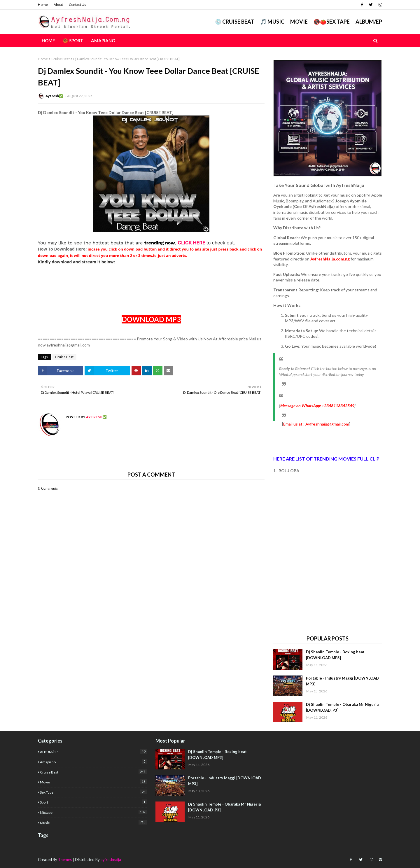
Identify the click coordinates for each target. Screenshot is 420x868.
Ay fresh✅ (54, 96)
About (58, 5)
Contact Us (77, 5)
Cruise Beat (61, 59)
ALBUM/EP (369, 22)
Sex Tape (93, 792)
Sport (93, 802)
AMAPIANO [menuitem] (103, 41)
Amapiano (93, 762)
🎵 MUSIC (272, 22)
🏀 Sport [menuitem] (73, 41)
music (93, 822)
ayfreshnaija (111, 860)
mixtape (93, 812)
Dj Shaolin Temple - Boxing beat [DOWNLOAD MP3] (335, 655)
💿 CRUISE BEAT (235, 22)
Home (43, 5)
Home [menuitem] (48, 41)
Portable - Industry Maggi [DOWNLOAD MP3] (342, 681)
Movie (299, 22)
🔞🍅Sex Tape (332, 22)
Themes (65, 860)
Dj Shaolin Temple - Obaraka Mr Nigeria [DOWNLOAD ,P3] (342, 707)
